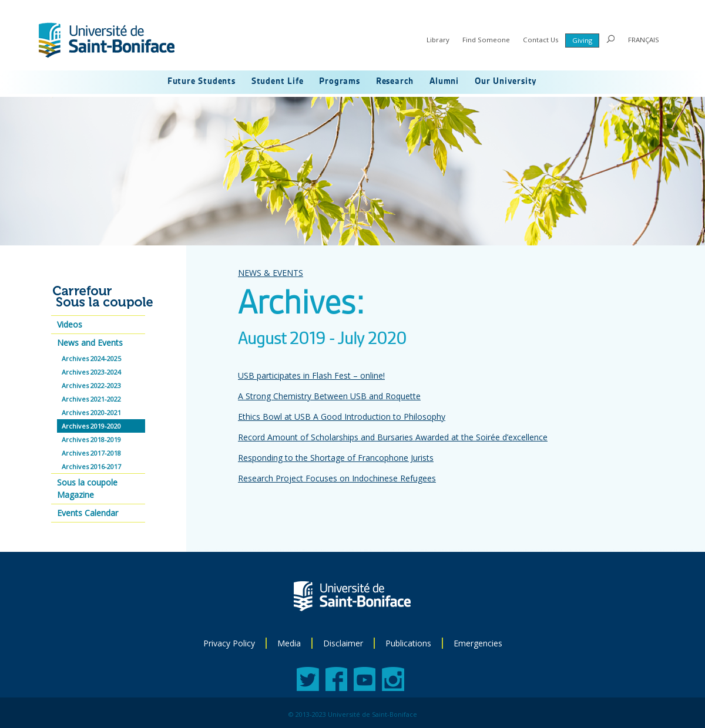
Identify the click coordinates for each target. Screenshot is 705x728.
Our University (506, 82)
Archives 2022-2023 (91, 385)
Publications (408, 643)
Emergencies (478, 643)
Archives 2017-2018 (91, 453)
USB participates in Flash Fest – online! (311, 375)
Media (289, 643)
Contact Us (541, 40)
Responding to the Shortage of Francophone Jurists (336, 458)
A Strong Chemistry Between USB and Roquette (329, 396)
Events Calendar (88, 513)
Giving (582, 40)
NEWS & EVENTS (271, 273)
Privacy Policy (229, 643)
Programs (339, 82)
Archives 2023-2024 (91, 372)
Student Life (278, 82)
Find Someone (486, 40)
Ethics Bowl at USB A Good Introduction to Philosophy (342, 417)
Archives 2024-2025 (91, 358)
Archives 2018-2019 (91, 439)
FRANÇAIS (644, 40)
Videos (70, 324)
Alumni (444, 82)
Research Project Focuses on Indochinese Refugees (337, 478)
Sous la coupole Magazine (87, 488)
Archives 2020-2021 (91, 412)
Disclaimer (343, 643)
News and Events (90, 343)
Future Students (202, 82)
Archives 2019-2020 (91, 426)
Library (438, 40)
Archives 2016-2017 (91, 466)
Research (395, 82)
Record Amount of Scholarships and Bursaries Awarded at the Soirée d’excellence (393, 437)
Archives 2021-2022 (91, 399)
